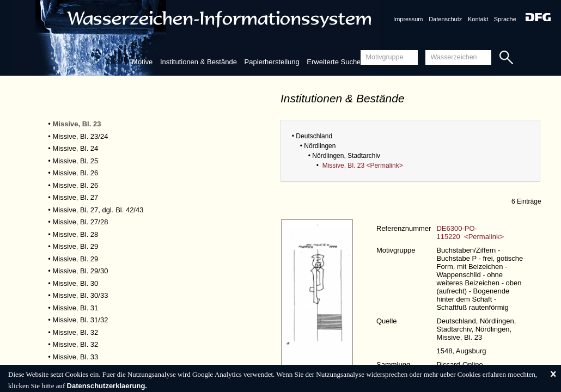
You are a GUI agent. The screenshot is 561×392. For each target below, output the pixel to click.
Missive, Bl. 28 (76, 234)
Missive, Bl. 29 (76, 246)
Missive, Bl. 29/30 (81, 271)
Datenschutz (445, 19)
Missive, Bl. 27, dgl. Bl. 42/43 (98, 210)
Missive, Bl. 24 (76, 148)
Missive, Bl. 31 (76, 308)
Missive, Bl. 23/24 (81, 136)
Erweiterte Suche (334, 62)
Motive (142, 62)
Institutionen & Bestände (199, 62)
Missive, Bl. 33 (76, 357)
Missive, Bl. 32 (76, 332)
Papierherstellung (272, 62)
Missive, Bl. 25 (76, 161)
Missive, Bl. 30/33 (81, 295)
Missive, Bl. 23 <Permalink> (363, 166)
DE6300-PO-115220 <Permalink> (470, 232)
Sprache (505, 19)
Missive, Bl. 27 (76, 197)
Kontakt (478, 19)
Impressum (408, 19)
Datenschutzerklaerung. (107, 386)
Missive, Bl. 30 (76, 283)
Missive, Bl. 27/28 (81, 222)
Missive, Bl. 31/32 (81, 320)
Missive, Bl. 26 (76, 173)
